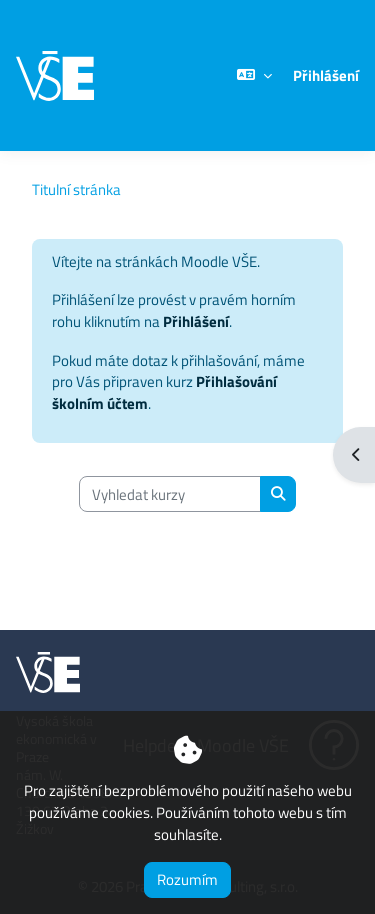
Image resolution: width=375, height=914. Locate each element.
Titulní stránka (76, 190)
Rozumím (187, 879)
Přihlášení (326, 76)
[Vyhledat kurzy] (170, 494)
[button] (254, 75)
